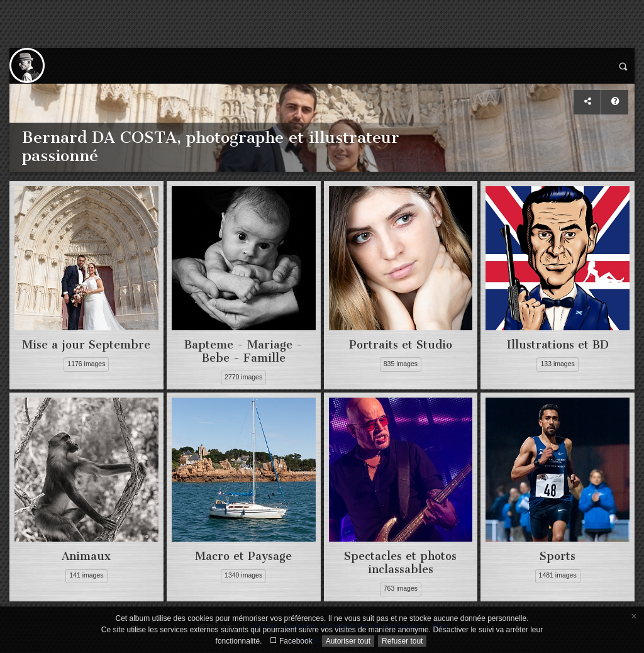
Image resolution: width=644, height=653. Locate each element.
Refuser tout (402, 641)
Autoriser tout (348, 641)
